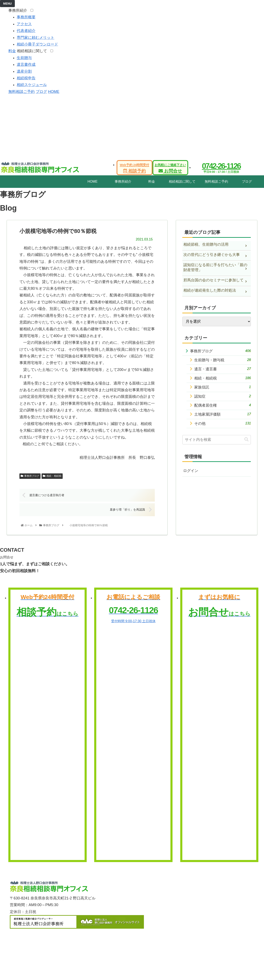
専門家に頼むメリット (36, 38)
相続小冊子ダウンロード (37, 44)
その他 (223, 423)
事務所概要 (26, 17)
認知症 (223, 396)
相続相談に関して (33, 51)
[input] (217, 440)
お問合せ (170, 168)
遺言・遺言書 (223, 369)
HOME (54, 92)
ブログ (41, 92)
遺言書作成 (26, 64)
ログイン (191, 471)
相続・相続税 (52, 476)
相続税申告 (26, 78)
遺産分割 (24, 71)
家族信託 (223, 387)
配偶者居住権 (223, 405)
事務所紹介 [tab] (123, 181)
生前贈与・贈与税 (223, 360)
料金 (12, 51)
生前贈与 (24, 58)
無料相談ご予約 (22, 92)
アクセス (24, 24)
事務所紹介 (19, 10)
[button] (246, 439)
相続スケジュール (32, 85)
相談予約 (134, 168)
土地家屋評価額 (223, 414)
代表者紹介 (26, 31)
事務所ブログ (30, 476)
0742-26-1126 (221, 166)
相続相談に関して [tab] (182, 181)
